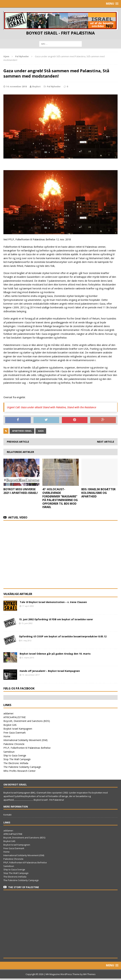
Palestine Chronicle (14, 744)
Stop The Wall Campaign (17, 759)
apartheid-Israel (22, 431)
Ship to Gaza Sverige (15, 755)
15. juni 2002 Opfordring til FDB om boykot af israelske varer (56, 619)
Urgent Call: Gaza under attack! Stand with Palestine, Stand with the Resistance (51, 407)
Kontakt (7, 815)
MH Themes (89, 974)
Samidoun (9, 752)
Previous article (18, 442)
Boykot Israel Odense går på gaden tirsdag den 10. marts (55, 654)
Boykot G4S (10, 725)
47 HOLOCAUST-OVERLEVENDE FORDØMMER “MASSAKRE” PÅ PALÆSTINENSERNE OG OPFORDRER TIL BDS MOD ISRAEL (60, 498)
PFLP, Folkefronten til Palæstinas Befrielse (27, 748)
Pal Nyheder (54, 86)
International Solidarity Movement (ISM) (25, 740)
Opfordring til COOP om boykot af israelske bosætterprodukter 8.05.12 (63, 636)
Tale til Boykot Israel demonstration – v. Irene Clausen (53, 602)
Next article (106, 442)
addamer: (9, 713)
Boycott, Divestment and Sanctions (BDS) (27, 721)
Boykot (36, 86)
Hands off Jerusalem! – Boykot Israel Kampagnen (50, 671)
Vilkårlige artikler (18, 594)
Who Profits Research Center (19, 771)
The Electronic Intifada (16, 763)
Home (7, 736)
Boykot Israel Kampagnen (18, 729)
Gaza (41, 431)
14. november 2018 (16, 86)
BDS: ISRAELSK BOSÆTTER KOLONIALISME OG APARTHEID (98, 493)
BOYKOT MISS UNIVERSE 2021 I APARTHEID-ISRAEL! (21, 491)
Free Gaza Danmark (15, 733)
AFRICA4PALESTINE (15, 717)
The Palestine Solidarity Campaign (22, 767)
